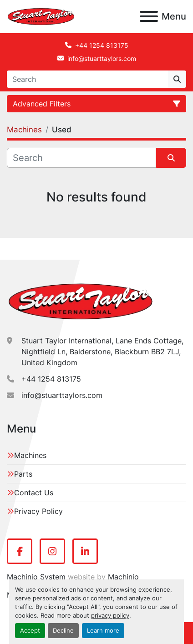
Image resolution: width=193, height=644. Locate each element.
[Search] (87, 79)
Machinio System (36, 577)
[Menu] (149, 16)
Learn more (103, 631)
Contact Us (34, 493)
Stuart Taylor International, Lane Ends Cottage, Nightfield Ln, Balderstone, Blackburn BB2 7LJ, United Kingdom (102, 352)
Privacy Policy (38, 511)
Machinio (123, 577)
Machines (30, 455)
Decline (63, 631)
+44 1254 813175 (102, 45)
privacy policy (110, 616)
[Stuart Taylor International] (81, 301)
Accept (30, 631)
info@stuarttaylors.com (102, 58)
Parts (23, 474)
